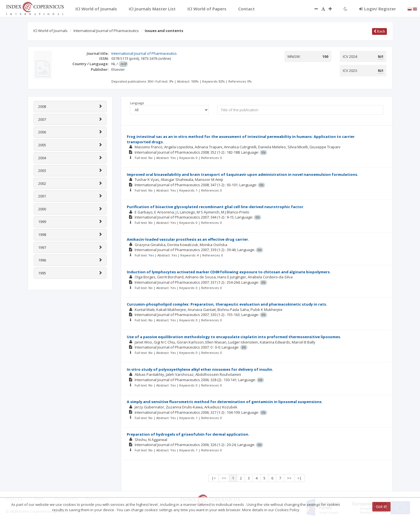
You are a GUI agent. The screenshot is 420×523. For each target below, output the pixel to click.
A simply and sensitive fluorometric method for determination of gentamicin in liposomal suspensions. (225, 402)
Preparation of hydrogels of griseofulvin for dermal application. (188, 434)
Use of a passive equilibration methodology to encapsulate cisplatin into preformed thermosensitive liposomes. (234, 337)
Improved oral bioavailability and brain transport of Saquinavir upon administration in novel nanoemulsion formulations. (243, 174)
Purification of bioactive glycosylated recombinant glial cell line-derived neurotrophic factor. (216, 207)
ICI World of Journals (51, 31)
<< (224, 478)
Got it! (381, 507)
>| (299, 478)
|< (214, 478)
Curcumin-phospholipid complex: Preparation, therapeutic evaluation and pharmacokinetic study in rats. (227, 304)
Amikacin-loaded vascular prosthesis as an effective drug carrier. (188, 239)
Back (379, 31)
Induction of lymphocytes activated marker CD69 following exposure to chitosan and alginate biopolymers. (229, 272)
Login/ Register (377, 9)
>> (289, 478)
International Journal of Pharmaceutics (106, 31)
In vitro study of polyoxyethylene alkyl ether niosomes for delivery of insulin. (200, 369)
